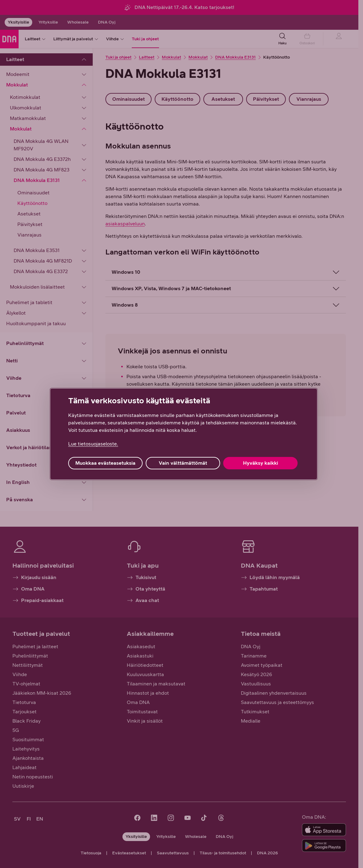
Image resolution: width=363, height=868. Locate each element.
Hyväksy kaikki (261, 463)
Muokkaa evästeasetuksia (105, 463)
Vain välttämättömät (183, 463)
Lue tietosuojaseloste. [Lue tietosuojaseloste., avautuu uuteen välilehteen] (93, 444)
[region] (184, 434)
